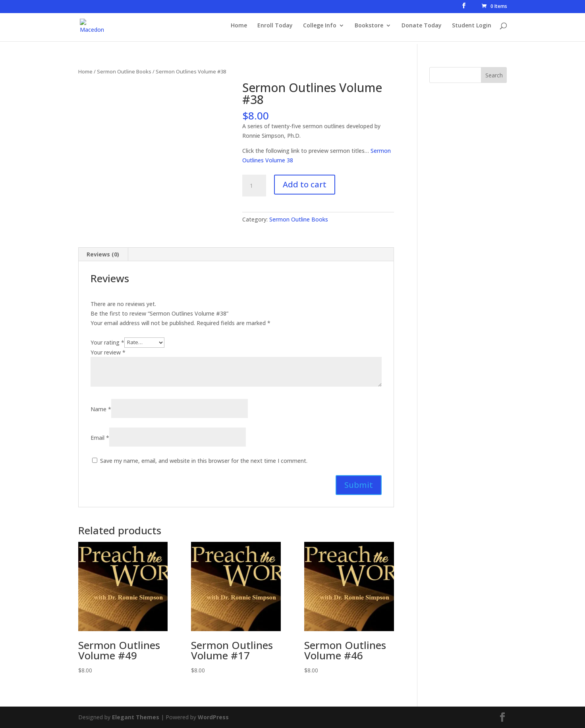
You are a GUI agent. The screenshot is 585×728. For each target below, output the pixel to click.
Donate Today (422, 28)
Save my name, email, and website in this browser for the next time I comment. (204, 461)
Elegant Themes (136, 717)
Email (100, 438)
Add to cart (305, 184)
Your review (108, 352)
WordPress (213, 717)
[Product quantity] (254, 186)
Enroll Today (275, 28)
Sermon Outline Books (124, 71)
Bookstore (369, 28)
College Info (320, 28)
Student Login (472, 28)
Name (101, 409)
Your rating (107, 342)
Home (239, 28)
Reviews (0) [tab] (103, 254)
